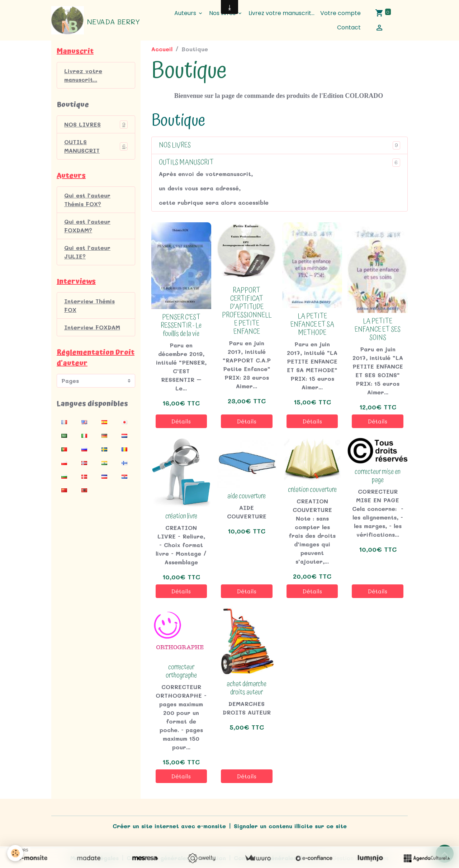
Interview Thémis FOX (89, 305)
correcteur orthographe (181, 672)
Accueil (162, 49)
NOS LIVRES (175, 145)
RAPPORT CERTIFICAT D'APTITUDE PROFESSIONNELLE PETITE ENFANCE (247, 311)
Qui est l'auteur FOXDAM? (87, 226)
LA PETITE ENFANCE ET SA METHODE (312, 325)
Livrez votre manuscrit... (281, 13)
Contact (349, 27)
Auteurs (186, 13)
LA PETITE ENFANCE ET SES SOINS (378, 330)
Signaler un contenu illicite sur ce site (290, 826)
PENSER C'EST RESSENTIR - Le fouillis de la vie (181, 326)
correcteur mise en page (378, 476)
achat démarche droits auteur (247, 688)
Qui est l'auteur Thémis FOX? (87, 200)
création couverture (312, 490)
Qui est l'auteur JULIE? (87, 252)
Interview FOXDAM (92, 327)
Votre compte (340, 13)
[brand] (95, 20)
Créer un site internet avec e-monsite (169, 826)
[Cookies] (15, 853)
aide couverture (247, 496)
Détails (181, 421)
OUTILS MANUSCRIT (186, 163)
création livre (181, 516)
